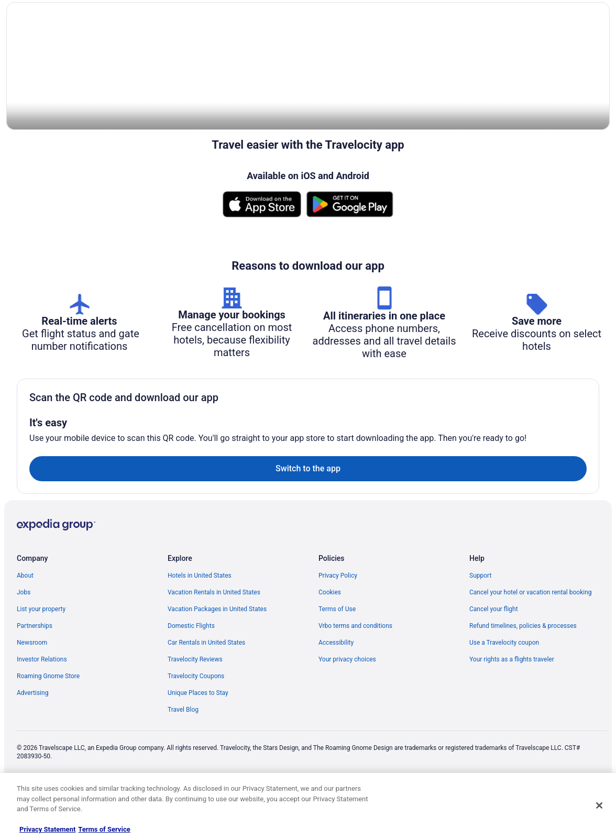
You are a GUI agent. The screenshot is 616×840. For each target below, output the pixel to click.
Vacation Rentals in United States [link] (214, 640)
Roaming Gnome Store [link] (48, 724)
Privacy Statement (47, 829)
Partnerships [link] (35, 674)
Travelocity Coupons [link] (196, 724)
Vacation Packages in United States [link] (217, 657)
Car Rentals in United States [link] (206, 691)
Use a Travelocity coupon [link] (504, 691)
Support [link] (480, 624)
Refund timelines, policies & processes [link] (523, 674)
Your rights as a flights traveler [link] (512, 708)
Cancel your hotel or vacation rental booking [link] (531, 640)
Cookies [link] (330, 640)
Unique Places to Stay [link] (198, 741)
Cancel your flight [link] (494, 657)
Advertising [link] (32, 741)
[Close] (599, 805)
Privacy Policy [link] (338, 624)
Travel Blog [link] (183, 758)
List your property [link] (41, 657)
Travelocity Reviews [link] (195, 708)
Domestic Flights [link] (191, 674)
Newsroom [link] (32, 691)
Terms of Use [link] (337, 657)
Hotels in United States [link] (200, 624)
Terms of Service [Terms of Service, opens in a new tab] (104, 829)
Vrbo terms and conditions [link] (355, 674)
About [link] (25, 624)
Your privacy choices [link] (347, 708)
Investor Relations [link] (42, 708)
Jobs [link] (24, 640)
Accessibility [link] (336, 691)
